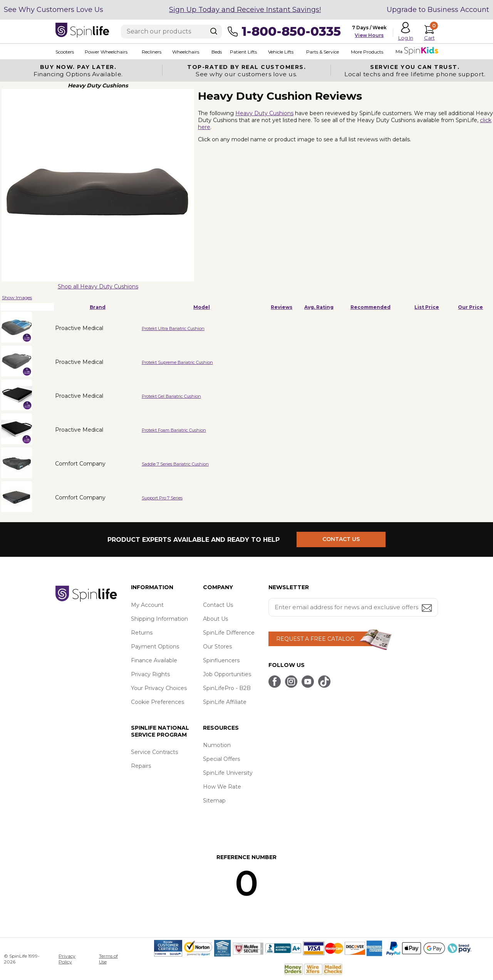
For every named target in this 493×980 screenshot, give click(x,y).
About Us (215, 619)
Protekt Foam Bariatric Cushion (174, 430)
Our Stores (217, 647)
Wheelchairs (186, 52)
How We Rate (222, 787)
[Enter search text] (171, 32)
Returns (142, 633)
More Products (367, 52)
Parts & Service (322, 52)
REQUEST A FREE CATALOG (315, 639)
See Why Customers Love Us (54, 10)
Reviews (282, 307)
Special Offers (221, 759)
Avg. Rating (319, 307)
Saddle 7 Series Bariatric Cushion (175, 464)
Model (202, 307)
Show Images (17, 297)
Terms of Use (108, 959)
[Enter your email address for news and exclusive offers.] (353, 607)
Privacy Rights (150, 674)
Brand (98, 307)
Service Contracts (154, 752)
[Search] (214, 31)
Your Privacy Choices (159, 688)
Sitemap (214, 801)
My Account (147, 605)
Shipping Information (159, 619)
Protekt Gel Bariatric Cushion (171, 396)
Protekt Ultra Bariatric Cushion (173, 328)
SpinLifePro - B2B (227, 688)
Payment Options (155, 647)
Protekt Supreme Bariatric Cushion (177, 362)
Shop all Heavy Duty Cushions (98, 286)
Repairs (141, 766)
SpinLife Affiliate (225, 702)
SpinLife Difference (229, 633)
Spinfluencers (221, 660)
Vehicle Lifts (280, 52)
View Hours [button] (369, 35)
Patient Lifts (243, 52)
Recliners (152, 52)
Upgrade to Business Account (438, 10)
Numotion (217, 745)
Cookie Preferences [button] (158, 702)
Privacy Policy (67, 959)
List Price (427, 307)
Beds (216, 52)
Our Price (470, 307)
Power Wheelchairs (106, 52)
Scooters (65, 52)
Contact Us (218, 605)
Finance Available (154, 660)
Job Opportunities (227, 674)
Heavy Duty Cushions (264, 113)
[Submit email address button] (428, 609)
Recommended (371, 307)
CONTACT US (341, 539)
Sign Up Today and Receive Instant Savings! (245, 10)
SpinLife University (228, 773)
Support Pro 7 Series (162, 498)
